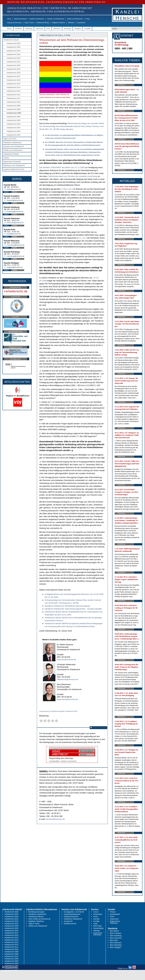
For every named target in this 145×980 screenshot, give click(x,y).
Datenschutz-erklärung (115, 922)
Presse (88, 19)
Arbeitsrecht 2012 (13, 95)
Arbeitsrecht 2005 (13, 120)
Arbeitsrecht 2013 (13, 91)
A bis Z (96, 912)
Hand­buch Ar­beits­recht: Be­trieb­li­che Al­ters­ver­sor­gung (67, 606)
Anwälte (87, 29)
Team (112, 917)
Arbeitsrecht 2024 (13, 51)
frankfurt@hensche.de (15, 200)
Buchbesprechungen (37, 912)
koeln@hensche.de (14, 234)
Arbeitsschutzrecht (71, 917)
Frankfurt (18, 29)
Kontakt (96, 921)
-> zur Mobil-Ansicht (12, 35)
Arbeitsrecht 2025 (13, 47)
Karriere (97, 919)
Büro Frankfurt (116, 933)
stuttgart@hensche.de (15, 267)
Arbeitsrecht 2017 (13, 76)
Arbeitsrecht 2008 (13, 109)
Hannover (39, 29)
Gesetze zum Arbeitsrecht (56, 19)
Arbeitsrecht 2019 (13, 69)
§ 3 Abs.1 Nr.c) (67, 189)
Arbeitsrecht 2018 (13, 73)
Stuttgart (78, 29)
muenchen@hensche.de (16, 245)
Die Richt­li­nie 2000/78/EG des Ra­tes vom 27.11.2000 (62, 167)
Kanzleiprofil (81, 23)
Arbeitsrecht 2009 (13, 106)
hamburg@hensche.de (15, 211)
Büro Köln (114, 940)
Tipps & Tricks (29, 23)
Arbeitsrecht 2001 (13, 135)
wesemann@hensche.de (67, 699)
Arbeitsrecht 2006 (13, 117)
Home (9, 19)
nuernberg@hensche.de (16, 256)
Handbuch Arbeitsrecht (37, 19)
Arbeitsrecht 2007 (14, 113)
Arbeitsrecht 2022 (13, 58)
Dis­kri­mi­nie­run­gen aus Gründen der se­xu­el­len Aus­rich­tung (73, 176)
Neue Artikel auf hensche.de (39, 919)
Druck (96, 917)
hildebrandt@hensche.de (68, 679)
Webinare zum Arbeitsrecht (14, 165)
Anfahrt (6, 192)
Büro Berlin (114, 931)
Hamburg (29, 29)
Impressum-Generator (14, 23)
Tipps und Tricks (10, 139)
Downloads (98, 914)
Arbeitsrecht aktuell (20, 19)
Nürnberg (67, 29)
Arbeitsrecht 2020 (13, 65)
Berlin (9, 29)
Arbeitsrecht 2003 (13, 128)
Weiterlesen (121, 85)
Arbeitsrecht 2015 (13, 84)
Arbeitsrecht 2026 (13, 43)
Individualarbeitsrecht (72, 914)
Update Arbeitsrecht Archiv (14, 169)
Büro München (116, 943)
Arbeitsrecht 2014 (13, 87)
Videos (6, 158)
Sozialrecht (68, 921)
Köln (48, 29)
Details (15, 192)
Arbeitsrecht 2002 (13, 131)
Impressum (114, 919)
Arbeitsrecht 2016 (13, 80)
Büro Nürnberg (116, 945)
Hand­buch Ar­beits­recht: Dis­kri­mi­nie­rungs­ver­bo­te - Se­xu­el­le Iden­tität (73, 609)
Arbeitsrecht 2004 (13, 124)
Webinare (71, 23)
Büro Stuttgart (115, 947)
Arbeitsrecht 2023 (13, 54)
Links (95, 924)
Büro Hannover (116, 938)
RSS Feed (97, 926)
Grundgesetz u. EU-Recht (74, 912)
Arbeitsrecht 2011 (13, 98)
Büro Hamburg (116, 936)
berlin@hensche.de (14, 189)
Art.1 (80, 238)
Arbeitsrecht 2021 (13, 62)
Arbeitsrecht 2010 (13, 102)
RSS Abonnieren (98, 728)
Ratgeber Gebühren (59, 23)
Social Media (98, 928)
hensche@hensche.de (66, 660)
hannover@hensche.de (15, 223)
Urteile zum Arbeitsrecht (75, 19)
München (57, 29)
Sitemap (97, 931)
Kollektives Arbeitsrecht (73, 919)
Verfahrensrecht (70, 924)
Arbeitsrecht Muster (43, 23)
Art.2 (85, 238)
